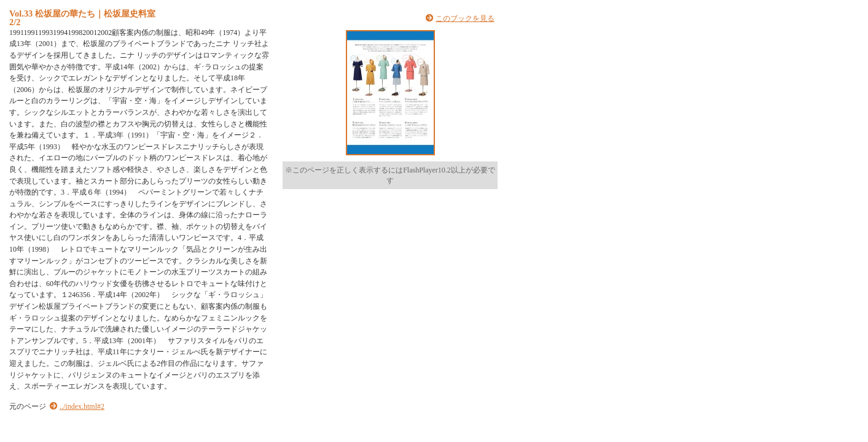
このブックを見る (465, 18)
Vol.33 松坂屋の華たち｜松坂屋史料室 (82, 14)
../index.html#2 (82, 406)
